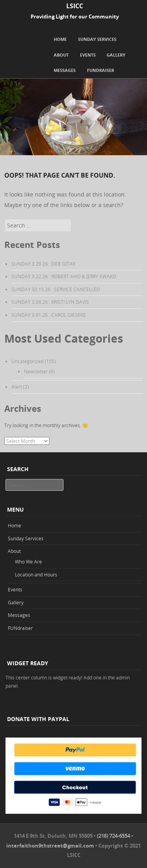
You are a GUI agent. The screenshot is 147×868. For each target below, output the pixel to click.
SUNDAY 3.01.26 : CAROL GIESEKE (49, 315)
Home (60, 39)
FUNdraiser (101, 70)
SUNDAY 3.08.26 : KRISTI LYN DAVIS (50, 302)
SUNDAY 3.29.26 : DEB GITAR (43, 264)
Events (88, 55)
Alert (17, 387)
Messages (65, 70)
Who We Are (28, 562)
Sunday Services (97, 39)
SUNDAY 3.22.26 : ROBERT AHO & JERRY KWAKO (64, 276)
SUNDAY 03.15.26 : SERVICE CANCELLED (56, 289)
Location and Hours (36, 574)
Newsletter (36, 371)
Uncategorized (27, 361)
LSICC (75, 6)
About (61, 55)
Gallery (116, 55)
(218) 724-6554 (113, 836)
